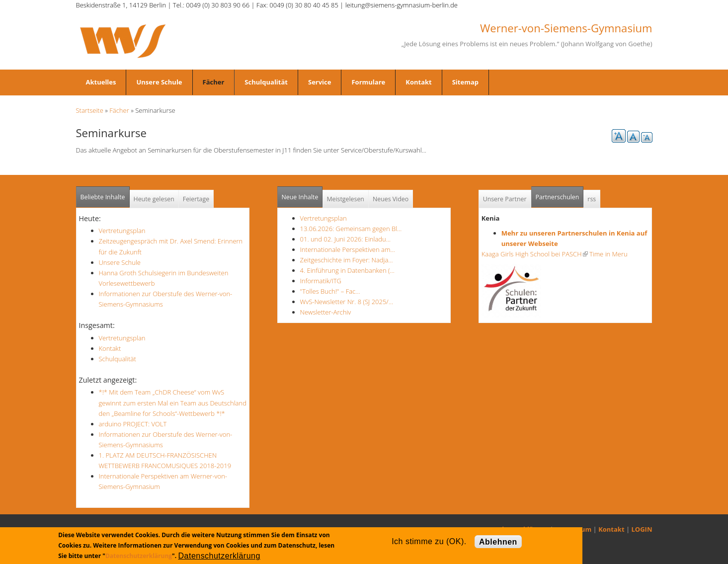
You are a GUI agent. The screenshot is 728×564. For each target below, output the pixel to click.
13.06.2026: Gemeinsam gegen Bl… (351, 229)
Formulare (368, 82)
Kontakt (418, 82)
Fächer (214, 82)
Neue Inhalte (300, 197)
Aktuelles (101, 82)
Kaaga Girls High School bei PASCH (535, 254)
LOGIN (642, 529)
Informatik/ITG (321, 281)
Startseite (90, 110)
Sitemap (465, 82)
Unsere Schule (159, 82)
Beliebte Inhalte (103, 197)
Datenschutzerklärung (139, 556)
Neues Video (391, 199)
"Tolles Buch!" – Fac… (330, 291)
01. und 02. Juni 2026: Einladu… (345, 239)
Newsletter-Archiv (326, 312)
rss (592, 199)
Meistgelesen (345, 199)
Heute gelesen (154, 199)
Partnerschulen (560, 194)
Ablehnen (498, 542)
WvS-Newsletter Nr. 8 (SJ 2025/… (347, 302)
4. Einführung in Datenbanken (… (347, 270)
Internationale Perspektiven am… (348, 249)
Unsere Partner (505, 199)
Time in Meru (608, 254)
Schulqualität (266, 82)
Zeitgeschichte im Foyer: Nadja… (347, 260)
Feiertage (196, 199)
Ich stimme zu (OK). (429, 541)
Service (320, 82)
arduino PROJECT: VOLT (133, 424)
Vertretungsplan (122, 231)
